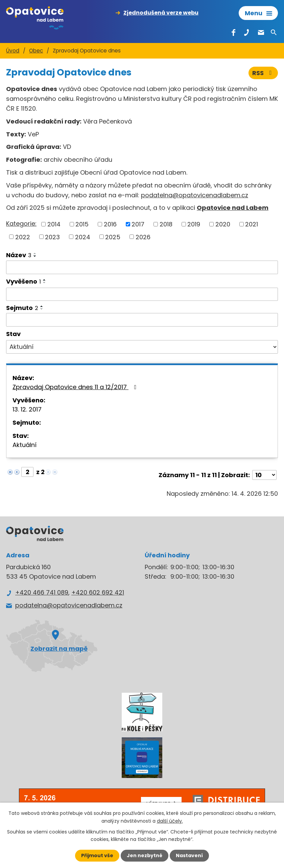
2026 (143, 237)
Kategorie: (21, 224)
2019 (194, 224)
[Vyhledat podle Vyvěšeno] (142, 294)
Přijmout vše (97, 855)
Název (19, 255)
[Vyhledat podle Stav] (142, 347)
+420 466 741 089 (42, 592)
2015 (82, 224)
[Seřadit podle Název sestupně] (35, 256)
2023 (52, 237)
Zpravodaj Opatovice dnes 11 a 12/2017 (76, 387)
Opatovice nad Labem (233, 208)
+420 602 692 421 (98, 592)
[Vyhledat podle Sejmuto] (142, 320)
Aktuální (25, 445)
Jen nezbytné (145, 855)
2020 (223, 224)
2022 (23, 237)
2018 (166, 224)
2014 (54, 224)
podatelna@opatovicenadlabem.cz (195, 195)
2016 (110, 224)
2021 (252, 224)
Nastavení (189, 855)
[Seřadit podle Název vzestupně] (35, 253)
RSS (263, 73)
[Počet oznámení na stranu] (264, 475)
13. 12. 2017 (27, 409)
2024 (83, 237)
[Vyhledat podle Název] (142, 267)
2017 (138, 224)
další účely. (170, 821)
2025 (113, 237)
